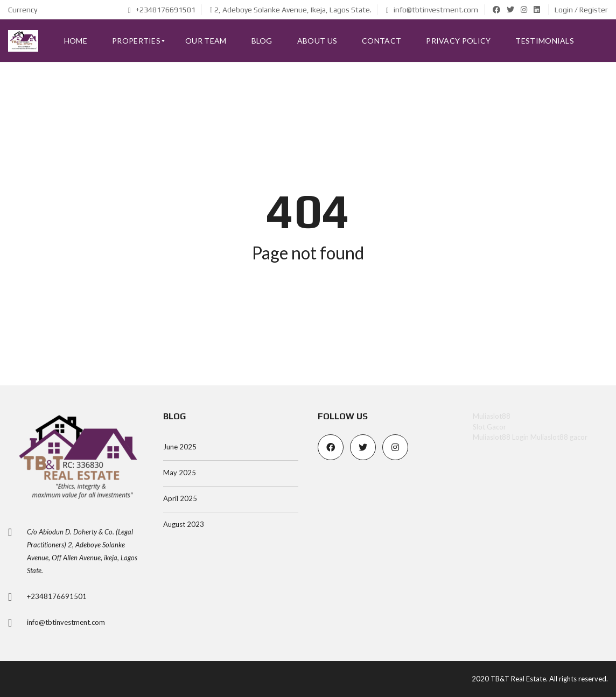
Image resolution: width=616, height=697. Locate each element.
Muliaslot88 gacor (559, 437)
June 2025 (180, 447)
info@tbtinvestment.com (432, 10)
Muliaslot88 (492, 416)
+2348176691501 (162, 10)
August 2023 (184, 524)
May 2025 (180, 473)
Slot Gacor (489, 427)
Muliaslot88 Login (501, 437)
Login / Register (581, 10)
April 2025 (180, 498)
